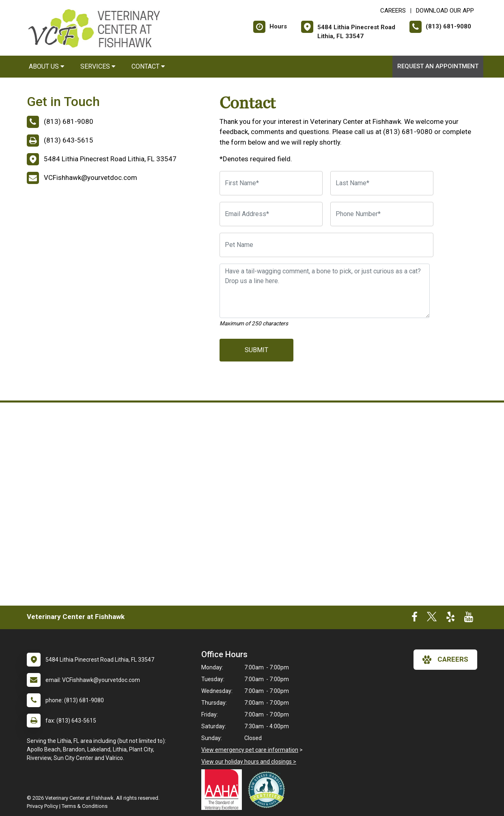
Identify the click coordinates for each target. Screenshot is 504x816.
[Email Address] (271, 214)
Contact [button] (148, 66)
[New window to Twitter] (432, 619)
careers (445, 660)
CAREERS (393, 11)
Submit (256, 350)
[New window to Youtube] (469, 619)
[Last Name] (382, 183)
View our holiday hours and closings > (249, 762)
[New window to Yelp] (450, 619)
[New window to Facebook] (415, 619)
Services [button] (98, 66)
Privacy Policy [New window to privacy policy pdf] (42, 806)
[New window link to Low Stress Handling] (268, 790)
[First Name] (271, 183)
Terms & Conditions (85, 806)
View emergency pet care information (250, 750)
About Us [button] (46, 66)
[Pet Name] (326, 245)
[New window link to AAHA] (224, 790)
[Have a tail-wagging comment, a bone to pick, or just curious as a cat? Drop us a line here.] (325, 291)
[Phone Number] (382, 214)
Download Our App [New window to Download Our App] (445, 11)
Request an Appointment (438, 66)
